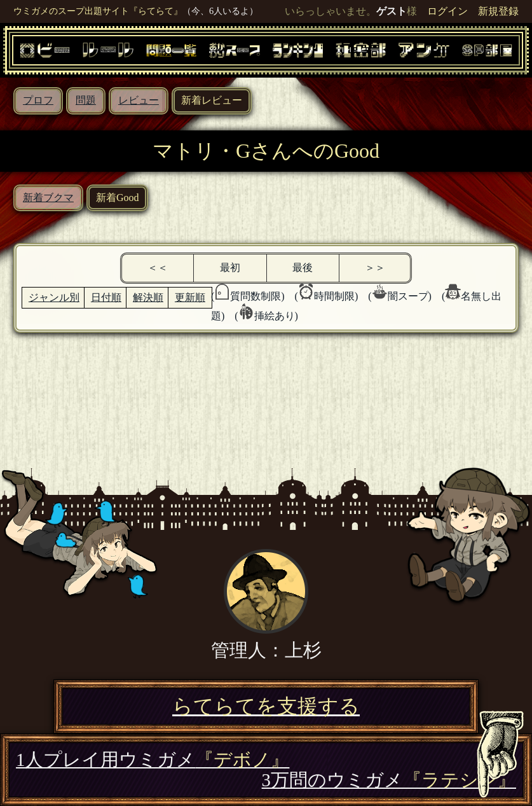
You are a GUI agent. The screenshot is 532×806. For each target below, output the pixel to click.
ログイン (447, 11)
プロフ (38, 100)
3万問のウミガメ (389, 780)
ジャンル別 (54, 297)
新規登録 (498, 11)
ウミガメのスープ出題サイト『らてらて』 (98, 11)
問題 (86, 100)
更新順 (190, 297)
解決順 (148, 297)
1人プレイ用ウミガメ (153, 760)
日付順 (106, 297)
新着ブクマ (48, 198)
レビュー (139, 100)
